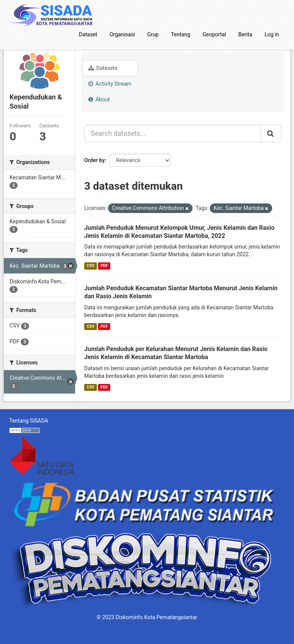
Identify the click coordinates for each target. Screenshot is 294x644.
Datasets (103, 68)
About (99, 99)
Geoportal (214, 34)
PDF (104, 266)
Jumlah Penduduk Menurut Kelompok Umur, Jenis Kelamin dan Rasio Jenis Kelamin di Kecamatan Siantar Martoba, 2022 (179, 232)
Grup (153, 34)
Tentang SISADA (29, 421)
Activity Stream (110, 84)
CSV (90, 266)
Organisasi (122, 34)
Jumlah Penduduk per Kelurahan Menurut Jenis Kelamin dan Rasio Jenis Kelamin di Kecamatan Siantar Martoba (176, 353)
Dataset (88, 34)
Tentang (180, 34)
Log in (272, 34)
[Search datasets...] (173, 133)
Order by (95, 160)
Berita (246, 34)
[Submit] (271, 133)
